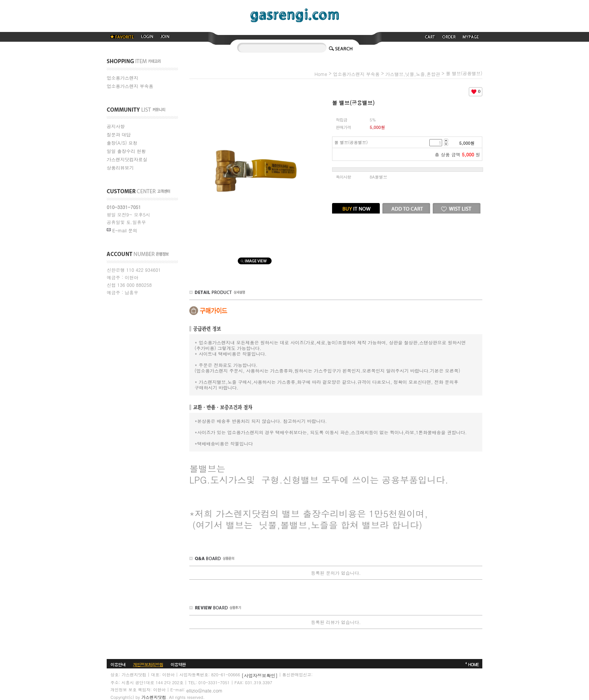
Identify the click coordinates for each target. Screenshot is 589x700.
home (321, 74)
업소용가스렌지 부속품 (130, 86)
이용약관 (178, 664)
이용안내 (118, 664)
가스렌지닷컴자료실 (127, 159)
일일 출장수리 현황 (126, 151)
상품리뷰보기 (120, 167)
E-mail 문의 (122, 230)
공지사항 (116, 126)
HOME (473, 664)
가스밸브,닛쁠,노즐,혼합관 (413, 74)
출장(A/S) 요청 (122, 143)
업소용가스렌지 (122, 78)
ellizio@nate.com (204, 690)
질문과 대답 (119, 134)
